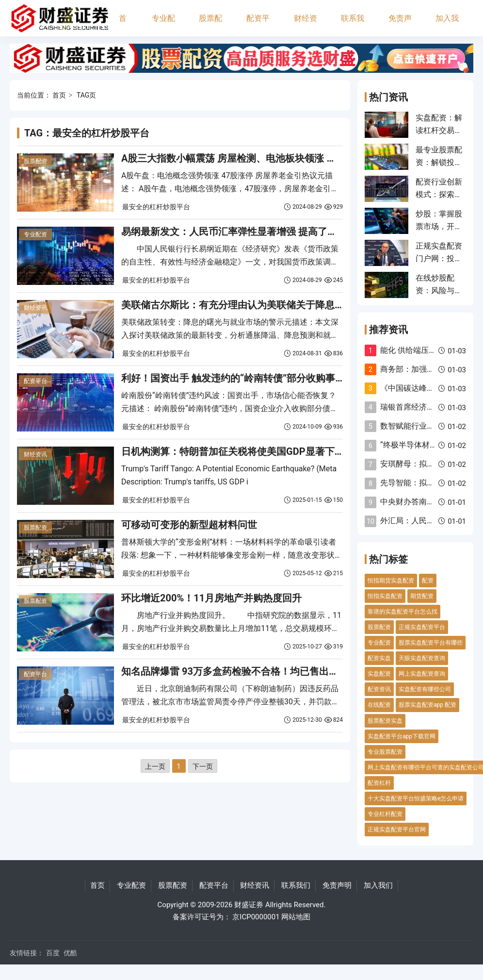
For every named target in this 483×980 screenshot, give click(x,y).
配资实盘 (379, 658)
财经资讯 (306, 25)
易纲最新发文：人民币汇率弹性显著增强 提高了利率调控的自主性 (263, 232)
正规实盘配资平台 (422, 627)
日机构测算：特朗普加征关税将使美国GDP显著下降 (233, 451)
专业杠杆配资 (385, 814)
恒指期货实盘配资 (391, 581)
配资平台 (258, 25)
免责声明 (400, 25)
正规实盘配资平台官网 (397, 830)
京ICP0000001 (256, 917)
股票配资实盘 (385, 721)
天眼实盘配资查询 (422, 658)
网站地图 (296, 917)
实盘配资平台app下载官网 (402, 736)
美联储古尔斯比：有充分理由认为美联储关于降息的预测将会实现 (262, 305)
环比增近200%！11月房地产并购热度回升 (211, 598)
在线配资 (379, 705)
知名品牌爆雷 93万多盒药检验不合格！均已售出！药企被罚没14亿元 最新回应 (290, 671)
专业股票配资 (385, 752)
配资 (428, 581)
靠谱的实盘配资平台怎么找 (402, 612)
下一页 (203, 766)
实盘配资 (379, 674)
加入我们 (447, 25)
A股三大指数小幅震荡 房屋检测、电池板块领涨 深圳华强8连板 (256, 158)
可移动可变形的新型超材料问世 (189, 525)
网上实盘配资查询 (422, 674)
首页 (123, 25)
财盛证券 (249, 905)
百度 (53, 953)
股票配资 (210, 25)
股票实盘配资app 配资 (427, 705)
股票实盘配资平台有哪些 (431, 643)
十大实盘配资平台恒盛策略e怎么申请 (416, 798)
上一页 (155, 766)
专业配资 (163, 25)
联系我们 (353, 25)
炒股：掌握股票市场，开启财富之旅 (439, 227)
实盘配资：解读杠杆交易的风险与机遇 (439, 131)
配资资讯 (379, 689)
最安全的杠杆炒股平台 (156, 207)
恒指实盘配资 (385, 596)
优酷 (70, 953)
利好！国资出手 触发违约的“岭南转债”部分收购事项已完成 (248, 378)
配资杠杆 (379, 783)
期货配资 (422, 596)
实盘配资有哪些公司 (425, 689)
